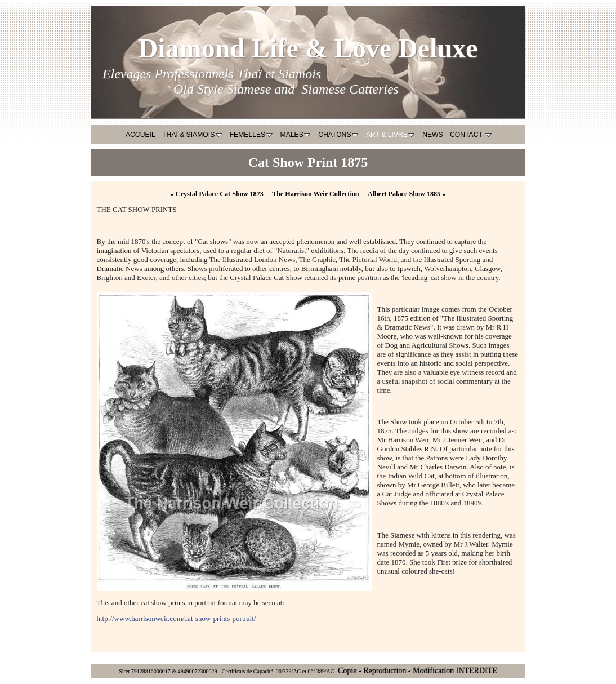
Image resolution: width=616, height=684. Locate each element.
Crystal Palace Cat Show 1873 (217, 194)
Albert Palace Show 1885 (407, 194)
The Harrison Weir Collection (316, 194)
